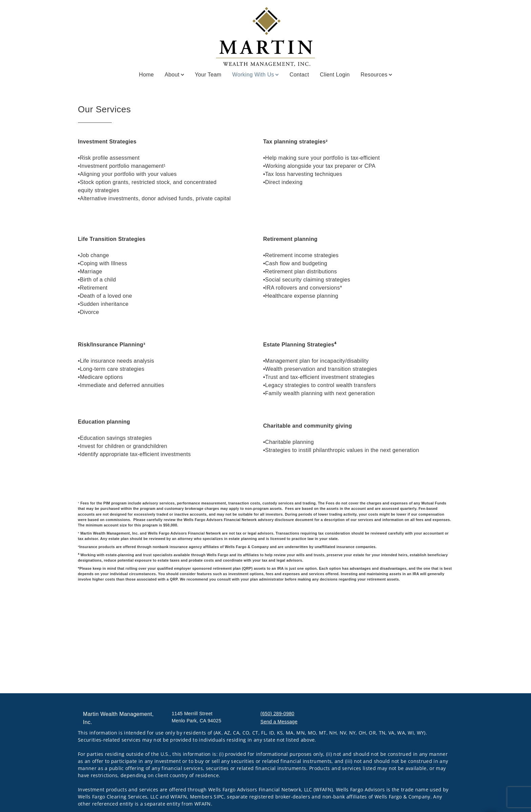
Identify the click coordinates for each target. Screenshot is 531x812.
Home (146, 75)
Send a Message (279, 722)
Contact (299, 75)
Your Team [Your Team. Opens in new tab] (208, 75)
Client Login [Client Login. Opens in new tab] (335, 75)
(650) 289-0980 (277, 714)
